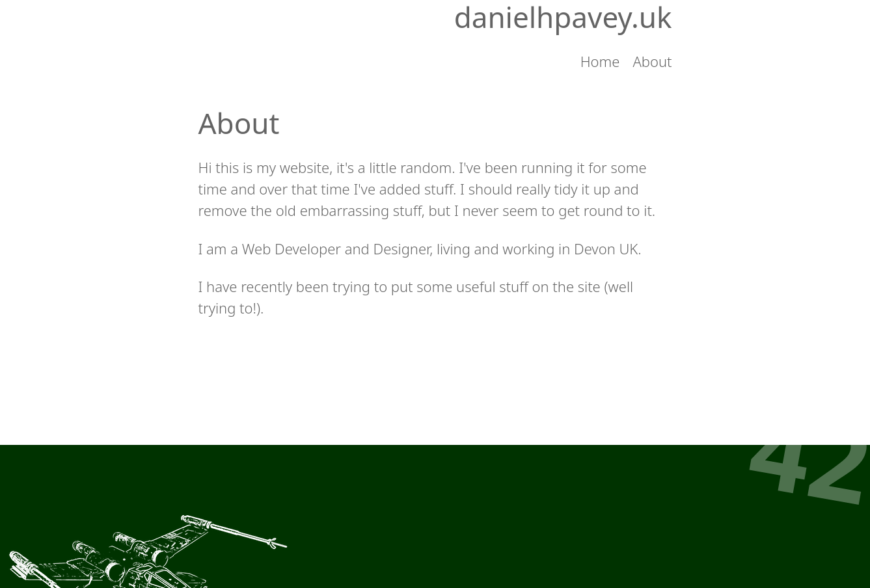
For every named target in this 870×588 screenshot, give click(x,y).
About (652, 61)
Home (600, 61)
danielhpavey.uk (563, 17)
